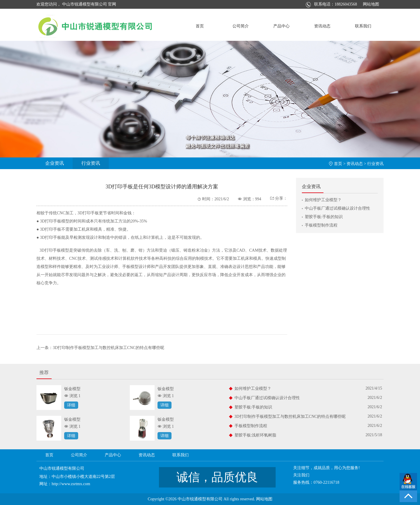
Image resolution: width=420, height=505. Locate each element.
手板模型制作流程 (321, 225)
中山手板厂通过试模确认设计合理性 (337, 208)
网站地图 (371, 4)
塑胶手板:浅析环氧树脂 (256, 435)
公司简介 (241, 26)
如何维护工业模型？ (323, 200)
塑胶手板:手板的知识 (324, 217)
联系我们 (363, 26)
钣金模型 (72, 389)
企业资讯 (55, 163)
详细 (71, 405)
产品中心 (281, 26)
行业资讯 (91, 163)
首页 (200, 26)
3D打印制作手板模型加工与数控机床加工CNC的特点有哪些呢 (108, 348)
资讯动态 (322, 26)
